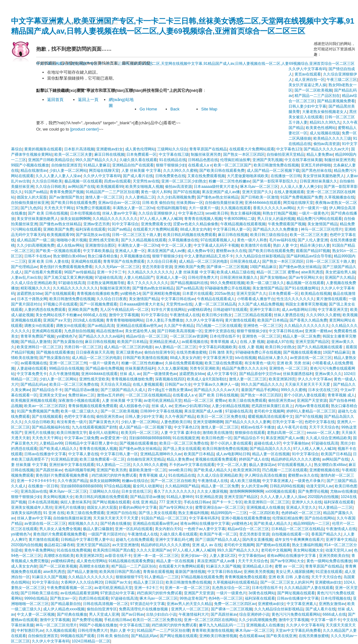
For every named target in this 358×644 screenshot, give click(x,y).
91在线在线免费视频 (74, 550)
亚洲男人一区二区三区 (190, 609)
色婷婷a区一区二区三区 (301, 513)
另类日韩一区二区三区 (83, 347)
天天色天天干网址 (59, 208)
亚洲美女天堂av (53, 395)
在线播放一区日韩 (286, 176)
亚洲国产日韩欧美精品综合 (51, 160)
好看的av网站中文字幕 (138, 507)
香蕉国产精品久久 (326, 534)
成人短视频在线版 (325, 133)
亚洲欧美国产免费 (58, 229)
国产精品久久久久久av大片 (326, 149)
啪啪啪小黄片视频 (72, 240)
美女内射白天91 (168, 529)
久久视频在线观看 (236, 208)
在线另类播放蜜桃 (191, 352)
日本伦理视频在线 (85, 213)
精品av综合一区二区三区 (147, 336)
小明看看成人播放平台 (256, 299)
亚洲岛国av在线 (34, 491)
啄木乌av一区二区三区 (259, 187)
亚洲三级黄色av (129, 352)
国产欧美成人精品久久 (58, 449)
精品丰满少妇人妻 (315, 245)
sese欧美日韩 (217, 213)
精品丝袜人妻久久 (273, 358)
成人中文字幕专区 (222, 374)
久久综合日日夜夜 (162, 261)
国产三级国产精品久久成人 (123, 390)
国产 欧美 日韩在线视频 (48, 213)
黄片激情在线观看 (331, 299)
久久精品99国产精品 (182, 486)
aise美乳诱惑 (312, 272)
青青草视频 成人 (224, 342)
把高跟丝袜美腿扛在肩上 (272, 406)
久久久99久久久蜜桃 (180, 171)
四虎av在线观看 (117, 181)
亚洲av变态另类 (97, 224)
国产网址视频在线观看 (111, 502)
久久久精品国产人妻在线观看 (309, 588)
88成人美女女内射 (195, 229)
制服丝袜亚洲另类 (206, 154)
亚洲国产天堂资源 (312, 400)
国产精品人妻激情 (36, 342)
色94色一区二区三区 (226, 598)
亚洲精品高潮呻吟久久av (161, 454)
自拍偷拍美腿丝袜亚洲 (30, 203)
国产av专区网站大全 (306, 277)
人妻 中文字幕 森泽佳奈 (181, 433)
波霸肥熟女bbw (30, 294)
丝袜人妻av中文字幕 (119, 213)
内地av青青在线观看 (312, 406)
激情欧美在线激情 (218, 433)
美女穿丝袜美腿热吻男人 (323, 176)
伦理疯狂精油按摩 (235, 160)
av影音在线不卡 (118, 556)
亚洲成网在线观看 (86, 261)
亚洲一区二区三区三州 (68, 363)
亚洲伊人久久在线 (307, 502)
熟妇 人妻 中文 (286, 245)
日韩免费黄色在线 (170, 176)
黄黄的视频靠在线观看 (43, 149)
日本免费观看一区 (141, 154)
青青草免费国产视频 (67, 192)
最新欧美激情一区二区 (148, 470)
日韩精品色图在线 (203, 160)
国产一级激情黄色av (160, 374)
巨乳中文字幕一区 (288, 422)
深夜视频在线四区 (170, 379)
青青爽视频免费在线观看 (245, 577)
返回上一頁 (88, 100)
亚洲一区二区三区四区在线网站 (210, 620)
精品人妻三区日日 (148, 582)
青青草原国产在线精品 (208, 149)
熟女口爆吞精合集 (103, 256)
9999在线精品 (36, 598)
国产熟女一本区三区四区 (244, 154)
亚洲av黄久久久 (328, 374)
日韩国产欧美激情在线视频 (145, 358)
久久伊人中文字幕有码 (102, 176)
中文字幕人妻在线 (83, 454)
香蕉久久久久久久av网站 (274, 208)
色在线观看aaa (252, 636)
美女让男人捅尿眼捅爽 (295, 572)
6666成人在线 (95, 315)
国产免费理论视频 (313, 491)
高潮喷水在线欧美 (59, 556)
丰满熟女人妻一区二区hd (133, 208)
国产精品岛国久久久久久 (270, 449)
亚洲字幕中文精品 (341, 540)
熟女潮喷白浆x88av (69, 256)
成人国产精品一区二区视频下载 (273, 171)
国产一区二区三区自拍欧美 (173, 481)
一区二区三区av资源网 (189, 336)
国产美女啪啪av (273, 277)
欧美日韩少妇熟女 (217, 315)
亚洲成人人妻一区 (130, 251)
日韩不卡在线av (38, 256)
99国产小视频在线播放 (30, 165)
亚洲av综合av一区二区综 (119, 203)
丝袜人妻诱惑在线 (289, 315)
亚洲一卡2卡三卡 (111, 272)
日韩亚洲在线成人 (245, 261)
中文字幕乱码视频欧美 (218, 347)
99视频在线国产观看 (77, 636)
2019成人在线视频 (88, 320)
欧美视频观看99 (110, 187)
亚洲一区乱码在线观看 (134, 529)
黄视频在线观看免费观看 (216, 459)
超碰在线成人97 (267, 443)
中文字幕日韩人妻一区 (232, 229)
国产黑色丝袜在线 (317, 171)
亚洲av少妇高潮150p (192, 406)
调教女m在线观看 (39, 326)
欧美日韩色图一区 (217, 438)
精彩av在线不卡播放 (258, 427)
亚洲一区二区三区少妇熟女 (184, 181)
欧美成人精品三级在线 (235, 272)
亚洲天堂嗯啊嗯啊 (208, 422)
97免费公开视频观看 (93, 208)
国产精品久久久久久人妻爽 (248, 422)
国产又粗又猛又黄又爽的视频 (68, 277)
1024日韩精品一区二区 (91, 641)
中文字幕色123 (289, 149)
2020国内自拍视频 (323, 497)
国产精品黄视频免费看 (336, 101)
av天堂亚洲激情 (126, 545)
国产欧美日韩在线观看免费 (222, 171)
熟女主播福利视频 (245, 213)
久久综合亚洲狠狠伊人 (157, 213)
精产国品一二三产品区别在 (317, 96)
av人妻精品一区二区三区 (176, 347)
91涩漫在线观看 (329, 572)
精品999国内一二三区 (229, 513)
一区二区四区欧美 (264, 513)
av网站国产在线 (81, 187)
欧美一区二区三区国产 (233, 165)
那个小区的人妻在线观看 (305, 395)
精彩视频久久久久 (36, 288)
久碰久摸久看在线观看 (138, 160)
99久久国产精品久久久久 (96, 160)
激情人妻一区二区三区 (104, 197)
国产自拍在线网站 (320, 518)
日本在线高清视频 (43, 502)
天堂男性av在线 (146, 181)
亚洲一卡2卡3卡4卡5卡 (36, 481)
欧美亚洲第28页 (282, 379)
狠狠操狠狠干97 (129, 577)
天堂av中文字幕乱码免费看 (298, 630)
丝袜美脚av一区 (190, 203)
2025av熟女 (224, 294)
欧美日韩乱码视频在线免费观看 (190, 235)
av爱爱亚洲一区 (114, 438)
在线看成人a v (200, 165)
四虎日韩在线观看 (94, 598)
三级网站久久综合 (172, 149)
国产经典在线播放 (115, 524)
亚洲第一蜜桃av (318, 331)
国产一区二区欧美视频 (119, 411)
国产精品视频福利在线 (189, 283)
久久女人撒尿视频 (173, 368)
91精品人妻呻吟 (180, 497)
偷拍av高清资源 (327, 144)
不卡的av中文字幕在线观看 (192, 465)
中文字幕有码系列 (204, 518)
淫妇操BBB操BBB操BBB (150, 438)
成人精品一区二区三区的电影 (203, 261)
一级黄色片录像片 (309, 481)
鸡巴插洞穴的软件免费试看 (114, 475)
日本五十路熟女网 (32, 299)
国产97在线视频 (187, 192)
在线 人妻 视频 (252, 342)
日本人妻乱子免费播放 (164, 320)
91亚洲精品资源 (64, 459)
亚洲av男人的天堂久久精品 (189, 604)
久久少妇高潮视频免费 (176, 197)
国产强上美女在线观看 (182, 449)
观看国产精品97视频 (313, 251)
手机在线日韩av (197, 502)
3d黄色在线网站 (262, 593)
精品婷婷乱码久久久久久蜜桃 (295, 459)
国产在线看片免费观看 (43, 272)
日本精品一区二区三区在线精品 (298, 529)
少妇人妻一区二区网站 (68, 171)
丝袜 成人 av (130, 374)
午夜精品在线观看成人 (216, 299)
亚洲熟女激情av (332, 604)
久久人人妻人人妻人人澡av (58, 176)
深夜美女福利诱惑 (26, 513)
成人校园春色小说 (134, 406)
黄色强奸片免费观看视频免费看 (66, 267)
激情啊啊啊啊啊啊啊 (246, 491)
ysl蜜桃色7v (66, 336)
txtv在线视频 (245, 358)
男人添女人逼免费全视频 (60, 529)
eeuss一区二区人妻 (323, 433)
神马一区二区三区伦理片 (322, 229)
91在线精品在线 (172, 160)
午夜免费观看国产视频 (287, 224)
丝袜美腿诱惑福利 (140, 368)
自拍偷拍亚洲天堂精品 (285, 154)
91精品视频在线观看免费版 (131, 561)
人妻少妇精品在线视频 (230, 406)
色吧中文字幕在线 (79, 417)
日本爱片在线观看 (197, 294)
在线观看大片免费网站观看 (252, 149)
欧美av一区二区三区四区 (45, 406)
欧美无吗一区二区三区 (140, 433)
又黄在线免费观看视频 (206, 176)
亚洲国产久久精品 (340, 277)
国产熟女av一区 (63, 598)
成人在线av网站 (70, 245)
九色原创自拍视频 (79, 331)
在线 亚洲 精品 (145, 502)
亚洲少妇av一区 (194, 556)
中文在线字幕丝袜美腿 (303, 160)
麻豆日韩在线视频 (109, 154)
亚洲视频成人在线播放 (265, 507)
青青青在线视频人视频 (203, 219)
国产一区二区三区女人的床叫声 (287, 582)
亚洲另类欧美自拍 (334, 556)
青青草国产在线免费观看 (124, 261)
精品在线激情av (34, 171)
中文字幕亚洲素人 (277, 481)
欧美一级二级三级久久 (265, 283)
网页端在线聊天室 (104, 171)
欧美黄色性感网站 (321, 128)
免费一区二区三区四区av (235, 604)
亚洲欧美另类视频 (259, 572)
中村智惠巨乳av (30, 630)
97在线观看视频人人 (218, 240)
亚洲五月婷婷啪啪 (316, 165)
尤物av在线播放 (343, 491)
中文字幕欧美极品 (98, 251)
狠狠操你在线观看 (250, 433)
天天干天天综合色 (324, 427)
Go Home (148, 109)
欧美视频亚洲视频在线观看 (34, 400)
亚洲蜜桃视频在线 (324, 470)
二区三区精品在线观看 (253, 315)
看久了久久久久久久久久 (148, 283)
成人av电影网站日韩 (299, 310)
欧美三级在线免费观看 (223, 363)
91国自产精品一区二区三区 (164, 518)
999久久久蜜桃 (294, 390)
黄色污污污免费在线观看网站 (296, 614)
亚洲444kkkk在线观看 (263, 203)
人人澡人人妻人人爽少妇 (301, 187)
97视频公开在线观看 (60, 304)
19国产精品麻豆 (263, 267)
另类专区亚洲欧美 (205, 368)
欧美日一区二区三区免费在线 (74, 384)
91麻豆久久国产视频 (223, 566)
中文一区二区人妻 (176, 245)
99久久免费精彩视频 (227, 283)
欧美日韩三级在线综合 (269, 235)
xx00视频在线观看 (281, 491)
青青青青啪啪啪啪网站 (125, 320)
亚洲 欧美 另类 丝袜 (293, 363)
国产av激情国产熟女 (66, 197)
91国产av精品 (36, 192)
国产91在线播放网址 (302, 288)
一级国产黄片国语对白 (107, 534)
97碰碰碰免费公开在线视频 (227, 288)
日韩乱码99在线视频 (287, 486)
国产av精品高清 (189, 288)
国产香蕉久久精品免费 (308, 320)
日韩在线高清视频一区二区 (106, 604)
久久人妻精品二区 (140, 197)
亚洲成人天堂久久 (301, 507)
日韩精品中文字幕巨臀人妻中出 (91, 443)
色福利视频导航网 (80, 470)
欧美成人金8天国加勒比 (207, 379)
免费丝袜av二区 (82, 395)
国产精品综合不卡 (47, 390)
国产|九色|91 (31, 208)
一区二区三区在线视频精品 (148, 395)
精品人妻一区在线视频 (271, 454)
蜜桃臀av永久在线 (231, 251)
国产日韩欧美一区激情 (260, 197)
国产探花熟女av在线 (93, 235)
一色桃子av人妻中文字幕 (205, 529)
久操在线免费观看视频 (184, 363)
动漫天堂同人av (319, 486)
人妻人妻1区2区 (223, 556)
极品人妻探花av (262, 465)
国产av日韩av (133, 614)
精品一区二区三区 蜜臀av (278, 272)
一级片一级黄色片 (314, 213)
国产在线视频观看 (60, 294)
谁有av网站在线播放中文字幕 (205, 524)
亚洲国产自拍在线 (121, 513)
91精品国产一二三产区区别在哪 (112, 192)
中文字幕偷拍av (296, 443)
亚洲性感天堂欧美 (104, 240)
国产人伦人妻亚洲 (313, 240)
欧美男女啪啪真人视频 (144, 187)
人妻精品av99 (51, 443)
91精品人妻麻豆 (97, 165)
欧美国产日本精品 (273, 320)
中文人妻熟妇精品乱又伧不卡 (209, 256)
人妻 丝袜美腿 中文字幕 (141, 171)
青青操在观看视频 (158, 572)
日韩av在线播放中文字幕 (45, 454)
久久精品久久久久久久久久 (115, 219)
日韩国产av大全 (178, 384)
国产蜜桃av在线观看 (273, 545)
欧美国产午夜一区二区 (218, 534)
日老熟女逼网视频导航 (106, 283)
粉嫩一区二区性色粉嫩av (230, 181)
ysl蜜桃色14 (130, 294)
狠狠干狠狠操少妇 (171, 165)
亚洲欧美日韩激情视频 (218, 636)
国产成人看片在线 (138, 176)
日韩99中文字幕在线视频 (161, 411)
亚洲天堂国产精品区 (312, 342)
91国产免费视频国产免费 (301, 197)
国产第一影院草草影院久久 (275, 181)
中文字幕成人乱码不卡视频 (216, 245)
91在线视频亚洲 (186, 438)
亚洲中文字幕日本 (265, 310)
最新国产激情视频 (190, 572)
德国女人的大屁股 (32, 197)
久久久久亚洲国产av (154, 550)
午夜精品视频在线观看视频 (243, 224)
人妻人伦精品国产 (139, 277)
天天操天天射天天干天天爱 (308, 384)
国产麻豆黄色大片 (104, 422)
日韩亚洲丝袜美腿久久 (318, 181)
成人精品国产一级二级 (36, 240)
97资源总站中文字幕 (117, 593)
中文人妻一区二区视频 (36, 614)
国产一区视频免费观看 (98, 304)
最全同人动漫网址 (104, 433)
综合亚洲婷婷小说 (254, 614)
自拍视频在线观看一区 (290, 534)
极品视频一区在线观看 (83, 181)
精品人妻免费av (320, 154)
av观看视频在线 (195, 342)
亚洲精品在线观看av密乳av (139, 326)
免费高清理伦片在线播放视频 (144, 609)
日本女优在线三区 (323, 390)
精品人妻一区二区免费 (301, 336)
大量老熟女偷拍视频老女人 (325, 112)
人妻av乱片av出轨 (26, 277)
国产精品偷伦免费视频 (104, 368)
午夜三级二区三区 (342, 80)
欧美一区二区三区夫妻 (73, 154)
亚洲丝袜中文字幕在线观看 (72, 465)
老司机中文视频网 (269, 411)
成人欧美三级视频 (245, 481)
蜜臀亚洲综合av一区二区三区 (220, 507)
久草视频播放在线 (339, 197)
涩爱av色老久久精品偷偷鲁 (196, 224)
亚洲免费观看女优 (156, 224)
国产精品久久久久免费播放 (276, 229)
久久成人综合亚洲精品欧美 (34, 283)
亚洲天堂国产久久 (257, 192)
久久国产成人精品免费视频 (261, 304)
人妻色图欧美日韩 (176, 422)
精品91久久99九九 (325, 122)
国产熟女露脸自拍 (68, 342)
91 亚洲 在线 (54, 513)
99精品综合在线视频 (66, 368)
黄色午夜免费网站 (39, 550)
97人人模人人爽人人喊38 (161, 219)
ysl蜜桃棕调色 (199, 310)
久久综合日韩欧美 (47, 181)
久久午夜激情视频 (64, 374)
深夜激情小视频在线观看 (79, 400)
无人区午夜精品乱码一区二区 (124, 310)
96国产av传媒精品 (80, 272)
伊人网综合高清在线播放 (265, 475)
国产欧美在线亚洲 (281, 636)
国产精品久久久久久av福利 (101, 336)
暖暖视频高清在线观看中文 (271, 417)
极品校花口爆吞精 (59, 545)
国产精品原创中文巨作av (260, 374)
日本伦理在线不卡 (225, 336)
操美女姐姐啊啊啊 (75, 219)
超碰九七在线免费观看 (135, 540)
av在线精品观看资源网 (79, 593)
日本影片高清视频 (79, 149)
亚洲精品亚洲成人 (164, 342)
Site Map (209, 109)
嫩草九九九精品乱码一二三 (222, 625)
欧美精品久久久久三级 (332, 138)
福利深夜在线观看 (91, 229)
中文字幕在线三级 (174, 154)
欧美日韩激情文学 (72, 433)
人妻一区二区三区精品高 (215, 304)
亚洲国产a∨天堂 (57, 320)
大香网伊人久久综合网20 (82, 582)
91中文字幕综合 (125, 224)
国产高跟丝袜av (49, 470)
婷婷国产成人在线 (254, 459)
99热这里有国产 (193, 598)
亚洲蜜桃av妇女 (110, 149)
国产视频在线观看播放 (55, 352)
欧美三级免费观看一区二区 (102, 459)
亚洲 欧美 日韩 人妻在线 (48, 261)
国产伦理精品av (24, 267)
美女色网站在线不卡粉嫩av (58, 315)
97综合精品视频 (117, 486)
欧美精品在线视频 (316, 294)
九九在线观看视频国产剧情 (94, 427)
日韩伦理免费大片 (203, 277)
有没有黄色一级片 (260, 363)
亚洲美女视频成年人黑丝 (32, 507)
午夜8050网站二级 (239, 219)
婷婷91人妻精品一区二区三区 (311, 411)
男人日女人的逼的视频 (276, 219)
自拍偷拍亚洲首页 (66, 165)
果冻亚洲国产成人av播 (221, 192)
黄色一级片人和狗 (156, 192)
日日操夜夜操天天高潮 (95, 352)
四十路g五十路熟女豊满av (170, 390)
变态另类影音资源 (157, 267)
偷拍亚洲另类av (281, 400)
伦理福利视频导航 (172, 208)
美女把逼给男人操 (340, 272)
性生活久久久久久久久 (295, 299)
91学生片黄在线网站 (168, 310)
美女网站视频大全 (58, 497)
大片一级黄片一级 (204, 208)
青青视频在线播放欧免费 (97, 294)
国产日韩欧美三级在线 (39, 593)
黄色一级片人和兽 (252, 240)
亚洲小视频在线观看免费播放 (246, 518)
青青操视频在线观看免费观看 (93, 406)
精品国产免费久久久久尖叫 (245, 368)
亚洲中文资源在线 (219, 331)
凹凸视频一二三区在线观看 (219, 326)
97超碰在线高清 (108, 277)
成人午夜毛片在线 (292, 427)
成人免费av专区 (201, 251)
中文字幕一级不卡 (326, 620)
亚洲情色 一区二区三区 (263, 326)
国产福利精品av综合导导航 (309, 256)
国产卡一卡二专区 (227, 502)
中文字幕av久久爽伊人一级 (216, 384)
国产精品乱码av (34, 384)
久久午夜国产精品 (180, 417)
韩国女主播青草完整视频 (306, 304)
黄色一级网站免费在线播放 (329, 561)
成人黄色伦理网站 (140, 149)
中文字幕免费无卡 (32, 374)
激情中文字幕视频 (124, 315)
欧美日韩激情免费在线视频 (276, 165)
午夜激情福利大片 (194, 614)
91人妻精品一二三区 (114, 465)
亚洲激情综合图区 (100, 245)
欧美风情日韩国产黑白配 (114, 550)
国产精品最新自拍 (66, 604)
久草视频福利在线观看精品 (235, 582)
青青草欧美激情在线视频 (212, 630)
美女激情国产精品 (322, 224)
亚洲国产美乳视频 (267, 160)
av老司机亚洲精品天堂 (163, 400)
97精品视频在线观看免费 (202, 577)
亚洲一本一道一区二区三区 (156, 556)
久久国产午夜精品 (179, 326)
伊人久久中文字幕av (315, 379)
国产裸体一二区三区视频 (227, 267)
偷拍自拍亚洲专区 (159, 352)
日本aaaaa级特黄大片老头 (216, 187)
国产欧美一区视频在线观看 (58, 251)
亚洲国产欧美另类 (112, 470)
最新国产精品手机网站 (260, 390)
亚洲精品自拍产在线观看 (133, 165)
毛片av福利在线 (282, 240)
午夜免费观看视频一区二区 (69, 588)
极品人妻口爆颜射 (98, 529)
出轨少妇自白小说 (161, 614)
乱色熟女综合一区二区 (231, 588)
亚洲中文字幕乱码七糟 (174, 540)
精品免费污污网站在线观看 (319, 219)
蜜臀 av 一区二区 (289, 566)
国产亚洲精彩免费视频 (161, 294)
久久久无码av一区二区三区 (117, 267)
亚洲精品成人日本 (257, 566)
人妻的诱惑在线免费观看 (45, 310)
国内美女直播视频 (257, 540)
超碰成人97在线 (280, 342)
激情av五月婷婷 (110, 395)
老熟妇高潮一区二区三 (286, 433)
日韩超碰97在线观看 (230, 310)
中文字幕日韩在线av (178, 299)
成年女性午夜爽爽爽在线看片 (299, 540)
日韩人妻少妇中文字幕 (144, 417)
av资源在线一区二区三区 (311, 358)
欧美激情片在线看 (256, 245)
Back (175, 109)
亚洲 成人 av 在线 (207, 545)
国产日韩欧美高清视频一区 (180, 331)
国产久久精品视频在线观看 (144, 240)
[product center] (84, 129)
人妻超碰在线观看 (32, 368)
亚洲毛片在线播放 (39, 433)
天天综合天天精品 (115, 384)
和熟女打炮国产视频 (279, 213)
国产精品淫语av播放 (82, 390)
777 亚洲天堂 (170, 502)
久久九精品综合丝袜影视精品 (260, 256)
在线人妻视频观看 (289, 192)
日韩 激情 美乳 (221, 352)
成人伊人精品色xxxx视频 (64, 609)
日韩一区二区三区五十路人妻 (136, 235)
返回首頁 (55, 100)
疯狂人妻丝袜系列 (75, 502)
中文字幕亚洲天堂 (333, 310)
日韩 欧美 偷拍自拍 (158, 203)
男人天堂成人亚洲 (104, 614)
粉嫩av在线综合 (135, 481)
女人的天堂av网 (254, 486)
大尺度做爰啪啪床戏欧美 (248, 176)
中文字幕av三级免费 (81, 438)
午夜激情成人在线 (185, 315)
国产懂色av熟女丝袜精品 (218, 197)
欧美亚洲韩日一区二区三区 (39, 347)
